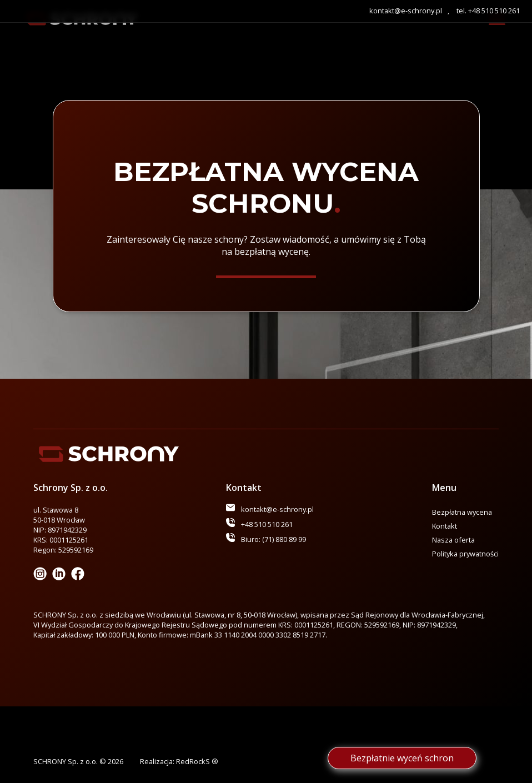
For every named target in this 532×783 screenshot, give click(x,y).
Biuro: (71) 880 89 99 (273, 539)
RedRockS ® (197, 761)
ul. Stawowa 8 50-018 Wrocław (59, 515)
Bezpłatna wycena (462, 512)
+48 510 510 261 (267, 524)
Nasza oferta (453, 540)
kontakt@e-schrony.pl (406, 11)
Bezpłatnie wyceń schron (402, 758)
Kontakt (445, 526)
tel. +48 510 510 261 (488, 11)
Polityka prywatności (465, 554)
